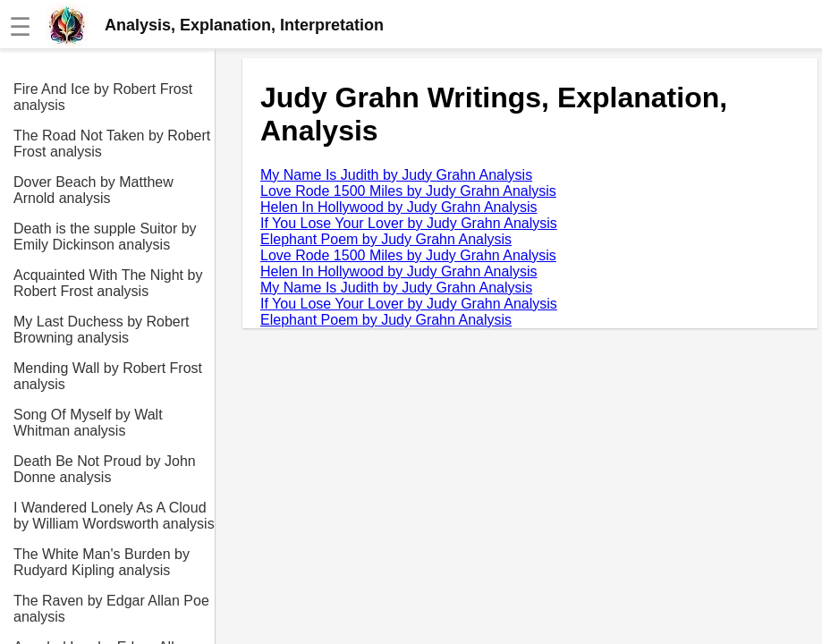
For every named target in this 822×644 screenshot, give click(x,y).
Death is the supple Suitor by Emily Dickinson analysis (105, 237)
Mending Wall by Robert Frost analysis (108, 376)
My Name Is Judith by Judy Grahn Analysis (396, 175)
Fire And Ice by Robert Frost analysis (103, 97)
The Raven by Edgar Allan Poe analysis (111, 609)
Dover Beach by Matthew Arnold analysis (93, 190)
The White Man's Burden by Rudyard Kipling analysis (102, 562)
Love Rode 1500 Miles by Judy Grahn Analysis (408, 191)
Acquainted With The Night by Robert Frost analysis (108, 283)
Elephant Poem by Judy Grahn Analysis (386, 239)
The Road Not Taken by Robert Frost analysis (112, 144)
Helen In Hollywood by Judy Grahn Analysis (399, 207)
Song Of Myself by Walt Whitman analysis (88, 423)
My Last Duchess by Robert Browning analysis (102, 330)
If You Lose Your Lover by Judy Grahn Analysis (409, 223)
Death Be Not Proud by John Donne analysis (105, 469)
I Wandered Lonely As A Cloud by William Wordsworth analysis (114, 516)
